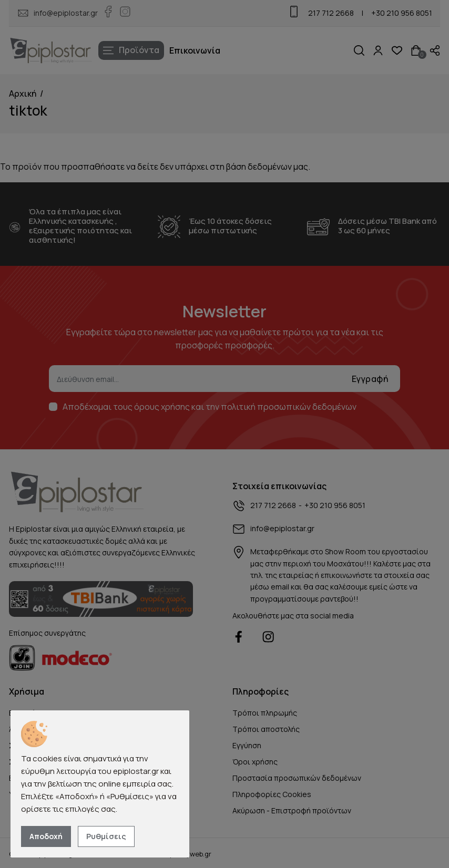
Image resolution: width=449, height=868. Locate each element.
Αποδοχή (46, 836)
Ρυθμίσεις (106, 836)
